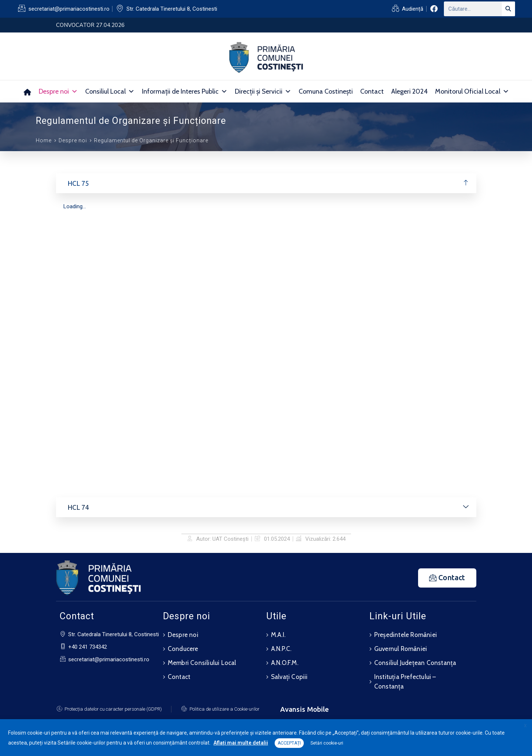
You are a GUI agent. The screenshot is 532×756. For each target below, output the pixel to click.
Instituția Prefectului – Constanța (405, 679)
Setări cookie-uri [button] (327, 743)
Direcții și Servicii (263, 91)
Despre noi (58, 91)
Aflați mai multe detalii (241, 743)
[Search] (508, 9)
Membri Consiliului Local (202, 661)
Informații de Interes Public (185, 91)
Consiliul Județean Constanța (415, 661)
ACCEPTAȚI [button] (289, 743)
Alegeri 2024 (409, 91)
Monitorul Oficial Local (472, 91)
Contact (372, 91)
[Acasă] (27, 91)
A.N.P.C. (281, 648)
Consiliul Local (110, 91)
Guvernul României (401, 648)
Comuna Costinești (326, 91)
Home (44, 140)
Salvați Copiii (289, 674)
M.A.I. (278, 634)
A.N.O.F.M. (285, 661)
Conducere (183, 648)
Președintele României (406, 634)
